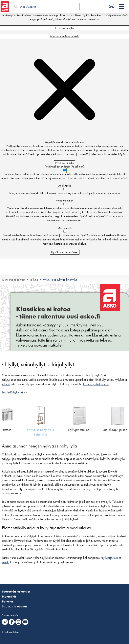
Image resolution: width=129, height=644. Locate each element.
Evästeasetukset (11, 632)
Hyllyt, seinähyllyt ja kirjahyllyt (60, 280)
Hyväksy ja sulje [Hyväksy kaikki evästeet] (64, 28)
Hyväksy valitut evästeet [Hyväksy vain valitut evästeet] (65, 252)
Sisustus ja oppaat (14, 606)
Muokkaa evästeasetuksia (65, 36)
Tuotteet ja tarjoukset (13, 280)
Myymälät (9, 597)
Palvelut (7, 601)
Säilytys (34, 280)
